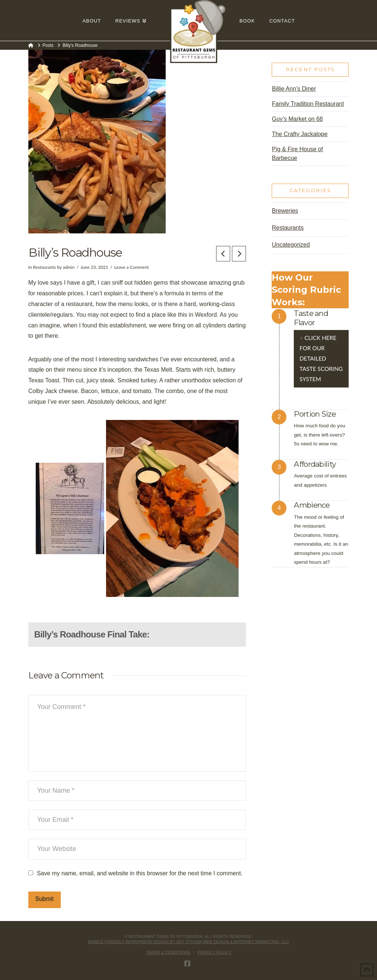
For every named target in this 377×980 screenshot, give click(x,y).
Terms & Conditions (168, 952)
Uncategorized (291, 245)
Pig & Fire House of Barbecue (297, 154)
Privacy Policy (214, 952)
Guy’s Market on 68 (297, 119)
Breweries (285, 211)
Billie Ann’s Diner (294, 89)
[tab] (321, 359)
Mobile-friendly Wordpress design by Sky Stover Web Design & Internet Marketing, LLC (188, 942)
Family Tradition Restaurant (308, 104)
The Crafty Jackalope (300, 134)
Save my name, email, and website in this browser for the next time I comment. (140, 873)
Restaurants (45, 267)
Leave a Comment (131, 267)
